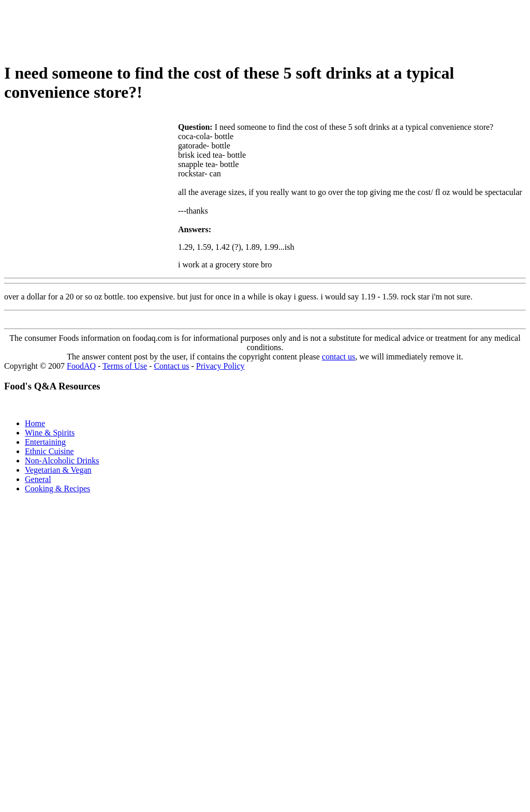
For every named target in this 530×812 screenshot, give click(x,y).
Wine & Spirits (50, 433)
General (38, 479)
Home (35, 423)
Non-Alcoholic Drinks (62, 461)
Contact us (171, 366)
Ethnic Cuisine (49, 451)
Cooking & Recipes (57, 488)
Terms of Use (125, 366)
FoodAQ (81, 366)
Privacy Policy (220, 366)
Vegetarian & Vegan (58, 470)
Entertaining (45, 442)
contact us (338, 357)
